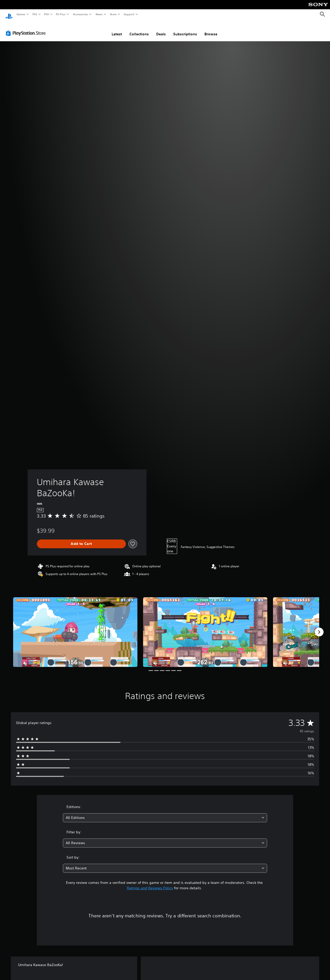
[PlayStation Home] (9, 14)
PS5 (35, 14)
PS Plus (61, 14)
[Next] (319, 627)
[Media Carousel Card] (75, 627)
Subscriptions (185, 29)
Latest (117, 29)
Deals (161, 29)
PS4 (46, 14)
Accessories (80, 14)
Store (113, 14)
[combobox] (165, 813)
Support (129, 14)
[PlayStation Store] (27, 28)
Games (21, 14)
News (99, 14)
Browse (211, 29)
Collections (139, 29)
